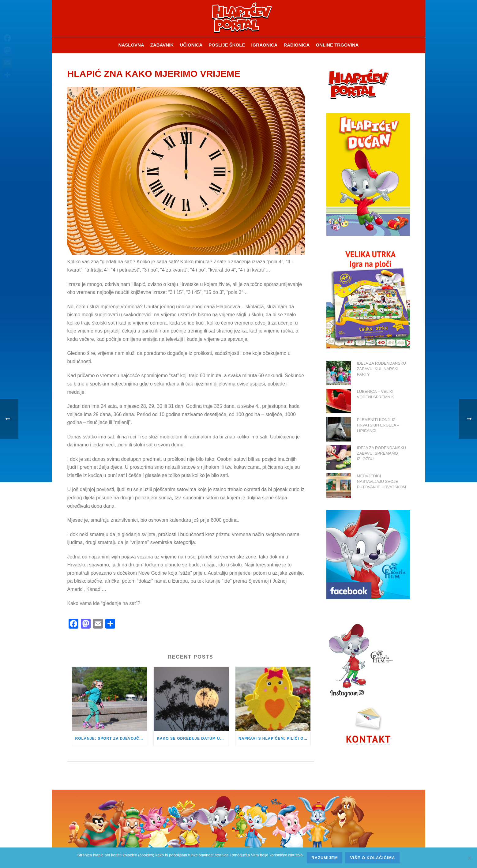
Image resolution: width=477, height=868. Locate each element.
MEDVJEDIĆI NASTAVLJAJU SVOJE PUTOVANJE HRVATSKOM (382, 481)
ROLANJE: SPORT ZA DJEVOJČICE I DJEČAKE (111, 738)
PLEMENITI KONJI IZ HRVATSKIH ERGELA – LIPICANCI (378, 425)
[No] (469, 858)
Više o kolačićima (372, 858)
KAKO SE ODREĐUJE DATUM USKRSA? (193, 738)
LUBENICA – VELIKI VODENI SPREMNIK (376, 394)
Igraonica (265, 45)
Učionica (191, 45)
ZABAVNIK (162, 45)
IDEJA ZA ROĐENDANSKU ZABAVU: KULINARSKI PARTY (381, 369)
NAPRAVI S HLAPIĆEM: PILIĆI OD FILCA (274, 738)
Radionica (297, 45)
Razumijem (325, 858)
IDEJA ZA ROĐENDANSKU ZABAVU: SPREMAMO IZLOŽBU (381, 453)
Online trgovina (337, 45)
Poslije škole (227, 45)
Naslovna (131, 45)
